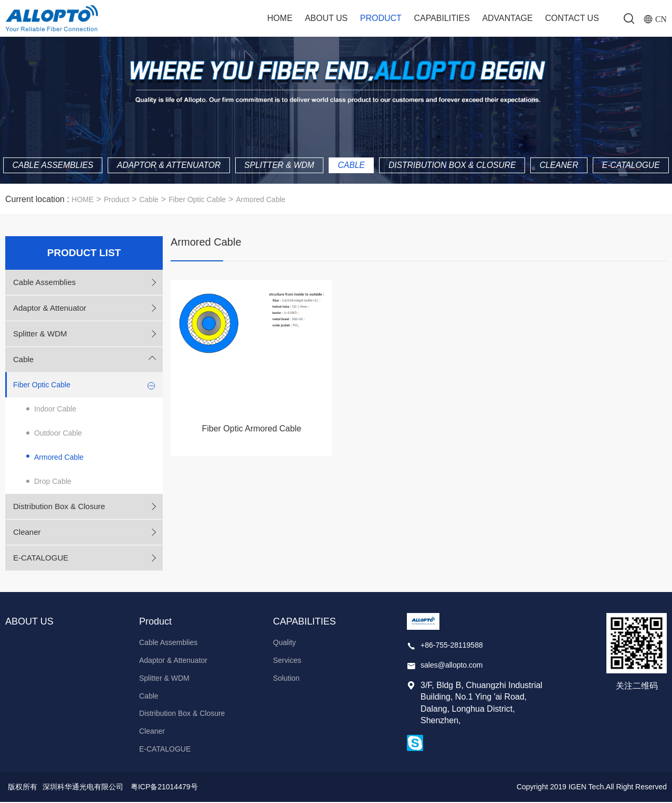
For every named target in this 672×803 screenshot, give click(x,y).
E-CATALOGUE (336, 166)
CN (661, 19)
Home (280, 18)
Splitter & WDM (319, 144)
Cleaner (608, 144)
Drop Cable (53, 482)
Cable (394, 144)
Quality (285, 643)
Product (381, 18)
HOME (82, 200)
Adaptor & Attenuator (205, 144)
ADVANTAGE (507, 18)
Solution (286, 679)
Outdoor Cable (58, 434)
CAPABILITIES (442, 18)
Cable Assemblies (86, 144)
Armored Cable (260, 200)
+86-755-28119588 (452, 646)
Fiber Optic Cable (197, 200)
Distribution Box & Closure (498, 144)
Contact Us (572, 18)
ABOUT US (326, 18)
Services (287, 661)
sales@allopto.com (452, 665)
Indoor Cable (55, 410)
